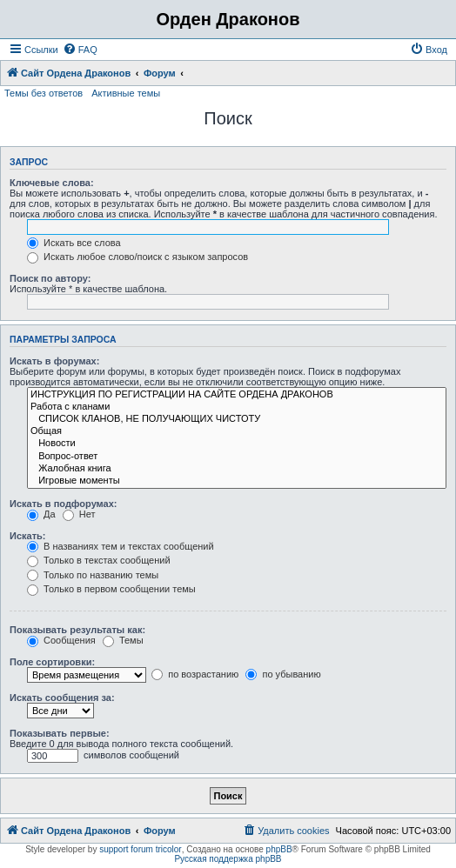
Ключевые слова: (52, 183)
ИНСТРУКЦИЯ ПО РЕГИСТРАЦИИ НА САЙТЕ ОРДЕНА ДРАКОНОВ (237, 395)
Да (41, 514)
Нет (79, 514)
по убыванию (283, 674)
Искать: (27, 536)
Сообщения (61, 640)
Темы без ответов (44, 93)
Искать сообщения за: (62, 698)
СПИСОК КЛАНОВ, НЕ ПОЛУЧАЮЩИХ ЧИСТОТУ (237, 419)
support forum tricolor (140, 849)
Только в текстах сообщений (99, 560)
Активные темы (126, 93)
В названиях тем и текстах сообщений (121, 546)
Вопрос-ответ (237, 457)
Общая (237, 431)
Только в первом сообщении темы (111, 589)
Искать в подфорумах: (64, 504)
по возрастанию (195, 674)
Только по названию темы (93, 575)
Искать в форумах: (54, 361)
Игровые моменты (237, 481)
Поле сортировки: (52, 662)
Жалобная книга (237, 469)
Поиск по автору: (50, 278)
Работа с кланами (237, 407)
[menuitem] (80, 50)
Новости (237, 444)
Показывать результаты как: (77, 630)
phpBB (279, 849)
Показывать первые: (60, 733)
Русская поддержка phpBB (228, 859)
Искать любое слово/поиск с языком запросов (137, 257)
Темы (123, 640)
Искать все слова (74, 243)
